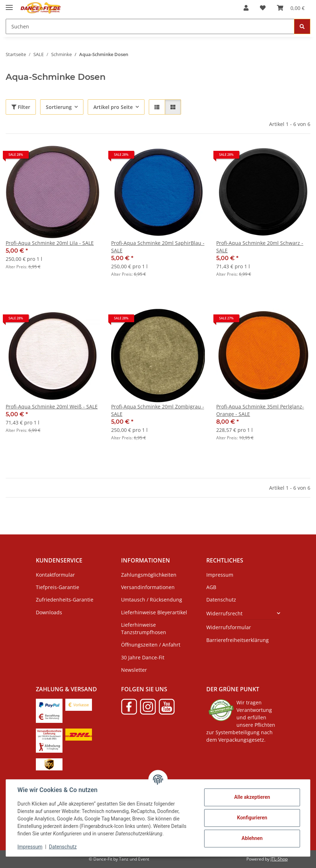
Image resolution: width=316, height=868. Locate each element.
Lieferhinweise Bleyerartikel (154, 612)
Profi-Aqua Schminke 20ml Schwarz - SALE (260, 247)
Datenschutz (63, 847)
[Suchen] (150, 26)
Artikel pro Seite (113, 107)
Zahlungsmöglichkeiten (149, 575)
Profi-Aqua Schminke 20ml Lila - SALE (50, 243)
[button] (246, 8)
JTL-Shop (279, 859)
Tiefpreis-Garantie (58, 587)
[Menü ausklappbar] (9, 4)
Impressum (30, 847)
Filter (21, 107)
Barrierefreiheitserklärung (238, 640)
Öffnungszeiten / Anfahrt (151, 645)
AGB (211, 587)
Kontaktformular (55, 575)
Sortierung (59, 107)
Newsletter (134, 670)
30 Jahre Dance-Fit (143, 657)
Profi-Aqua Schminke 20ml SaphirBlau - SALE (158, 247)
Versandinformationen (148, 587)
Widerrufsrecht (224, 613)
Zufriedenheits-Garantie (65, 600)
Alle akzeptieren (252, 797)
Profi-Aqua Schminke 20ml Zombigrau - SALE (158, 410)
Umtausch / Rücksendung (152, 600)
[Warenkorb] (291, 8)
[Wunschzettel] (263, 8)
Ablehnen (252, 838)
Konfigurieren (252, 818)
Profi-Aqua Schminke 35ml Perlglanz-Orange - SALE (260, 410)
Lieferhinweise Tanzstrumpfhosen (144, 628)
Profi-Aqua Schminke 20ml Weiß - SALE (52, 406)
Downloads (49, 612)
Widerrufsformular (229, 627)
